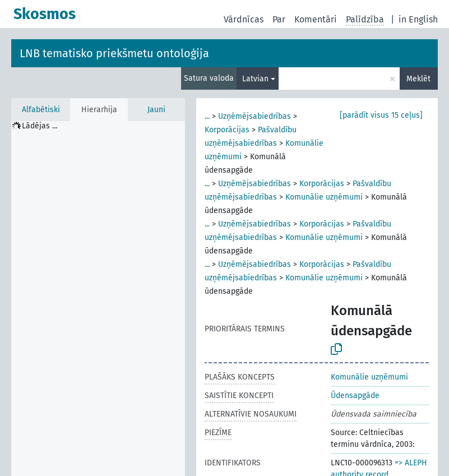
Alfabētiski (41, 110)
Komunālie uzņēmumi (324, 197)
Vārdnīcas (244, 19)
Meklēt (418, 79)
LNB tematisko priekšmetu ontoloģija (114, 53)
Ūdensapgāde (355, 396)
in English (418, 19)
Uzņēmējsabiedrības (254, 116)
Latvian (255, 79)
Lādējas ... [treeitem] (40, 126)
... (207, 116)
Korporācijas (227, 130)
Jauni (156, 110)
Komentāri (316, 19)
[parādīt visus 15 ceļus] (381, 115)
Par (279, 19)
